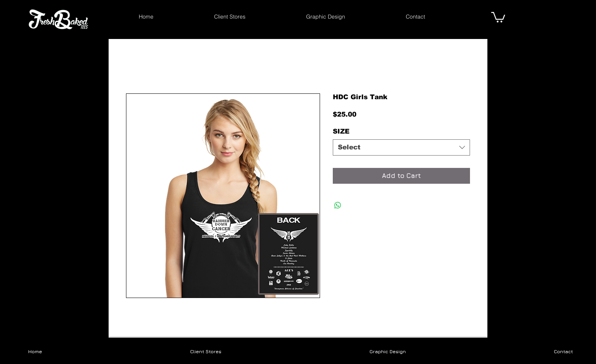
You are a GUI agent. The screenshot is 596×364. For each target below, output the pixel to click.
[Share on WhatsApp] (338, 205)
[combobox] (401, 147)
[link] (498, 17)
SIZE (341, 131)
